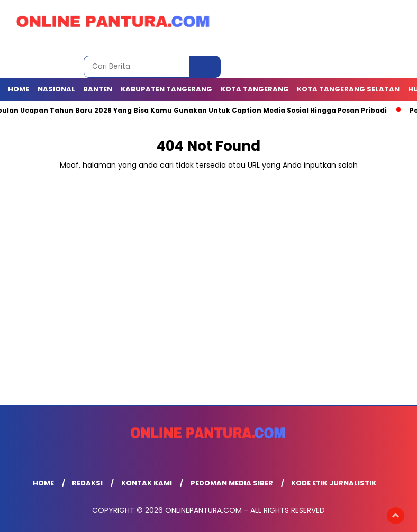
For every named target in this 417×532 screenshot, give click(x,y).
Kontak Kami (147, 483)
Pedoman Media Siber (232, 483)
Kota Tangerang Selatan (348, 89)
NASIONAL (56, 89)
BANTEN (98, 89)
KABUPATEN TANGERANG (166, 89)
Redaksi (87, 483)
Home (19, 89)
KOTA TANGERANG (255, 89)
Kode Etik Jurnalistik (334, 483)
